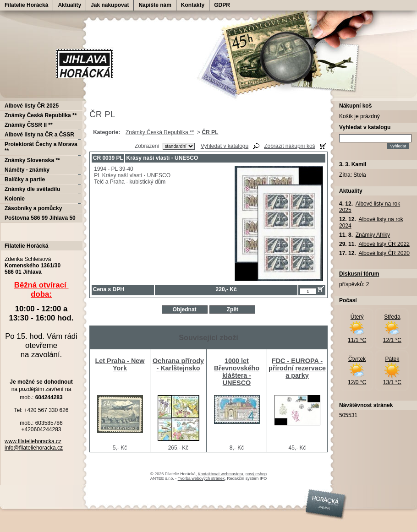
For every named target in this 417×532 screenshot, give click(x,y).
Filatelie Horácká (26, 5)
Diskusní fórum (359, 274)
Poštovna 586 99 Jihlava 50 (40, 218)
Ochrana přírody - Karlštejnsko (178, 364)
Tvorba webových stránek (201, 478)
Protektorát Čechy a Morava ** (41, 147)
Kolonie (15, 199)
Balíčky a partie (25, 179)
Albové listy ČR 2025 (32, 106)
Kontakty (193, 5)
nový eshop (256, 474)
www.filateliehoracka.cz (33, 441)
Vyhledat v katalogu (225, 146)
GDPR (222, 5)
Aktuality (69, 5)
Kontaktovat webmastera (221, 474)
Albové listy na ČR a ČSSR (39, 135)
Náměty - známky (27, 170)
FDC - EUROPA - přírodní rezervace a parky (297, 368)
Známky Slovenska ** (32, 160)
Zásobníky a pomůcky (33, 208)
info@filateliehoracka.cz (34, 448)
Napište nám (155, 5)
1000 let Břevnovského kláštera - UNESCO (237, 372)
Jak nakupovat (110, 5)
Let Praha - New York (120, 364)
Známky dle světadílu (32, 189)
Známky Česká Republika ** (160, 132)
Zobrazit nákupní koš (289, 146)
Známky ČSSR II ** (29, 125)
